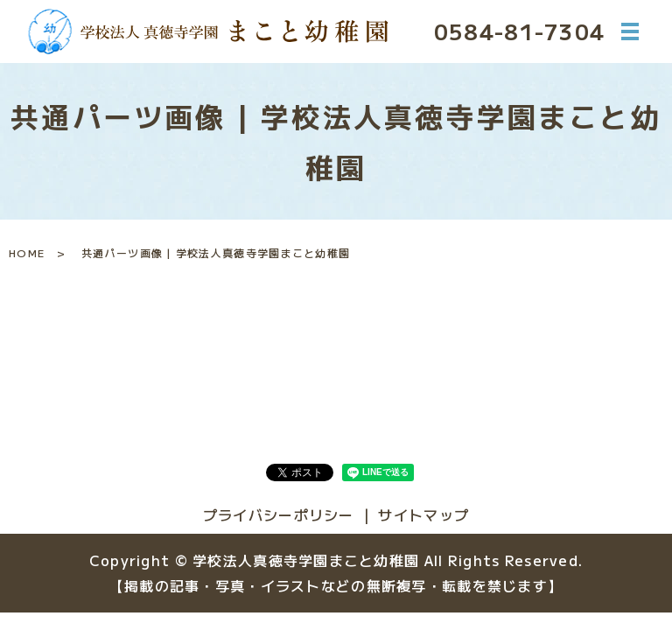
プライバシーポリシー (279, 514)
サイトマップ (423, 514)
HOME (27, 252)
